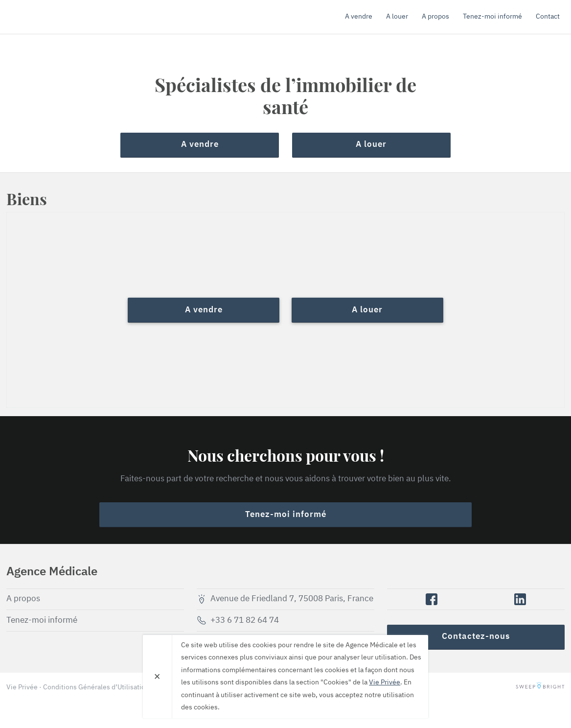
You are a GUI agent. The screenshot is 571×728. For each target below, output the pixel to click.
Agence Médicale (63, 17)
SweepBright (540, 687)
